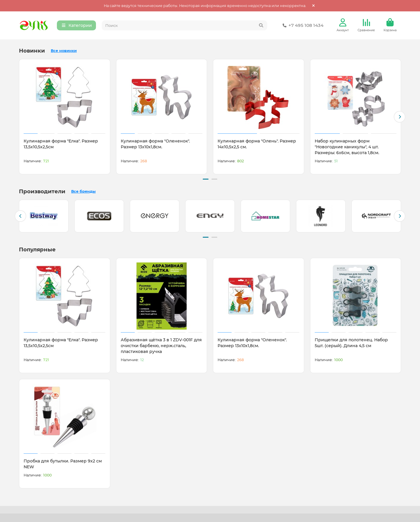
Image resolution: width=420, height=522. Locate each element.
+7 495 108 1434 (302, 26)
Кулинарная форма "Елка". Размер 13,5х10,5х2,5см (61, 145)
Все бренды (83, 191)
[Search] (185, 26)
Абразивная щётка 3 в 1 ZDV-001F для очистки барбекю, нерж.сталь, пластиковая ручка (161, 345)
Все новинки (64, 51)
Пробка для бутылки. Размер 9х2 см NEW (63, 463)
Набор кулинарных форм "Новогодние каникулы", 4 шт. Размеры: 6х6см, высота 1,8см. (347, 147)
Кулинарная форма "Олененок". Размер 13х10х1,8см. (155, 145)
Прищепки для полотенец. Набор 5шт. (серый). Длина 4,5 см (351, 342)
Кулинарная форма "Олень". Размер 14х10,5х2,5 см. (257, 145)
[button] (400, 117)
